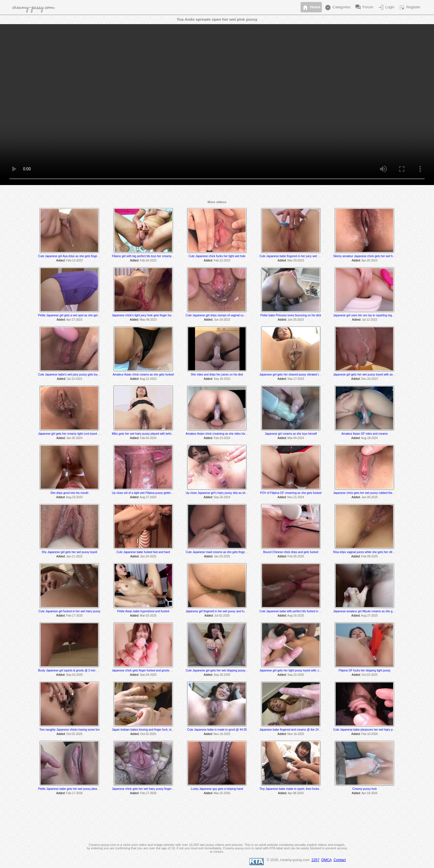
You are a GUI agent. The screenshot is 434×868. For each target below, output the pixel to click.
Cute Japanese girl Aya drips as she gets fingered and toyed (76, 256)
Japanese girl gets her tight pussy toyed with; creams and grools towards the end (311, 670)
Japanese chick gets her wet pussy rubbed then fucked (368, 493)
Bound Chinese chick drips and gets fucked (291, 552)
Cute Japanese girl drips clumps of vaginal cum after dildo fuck (225, 315)
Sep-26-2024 (222, 497)
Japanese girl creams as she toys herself (291, 434)
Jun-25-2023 (296, 320)
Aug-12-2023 (148, 379)
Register (409, 7)
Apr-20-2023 (370, 260)
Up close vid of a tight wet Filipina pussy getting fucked (147, 493)
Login (386, 7)
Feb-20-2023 (148, 260)
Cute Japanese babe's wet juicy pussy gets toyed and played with (80, 375)
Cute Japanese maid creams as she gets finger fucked (220, 552)
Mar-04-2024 (296, 438)
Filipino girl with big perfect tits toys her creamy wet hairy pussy (152, 256)
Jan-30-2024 (74, 438)
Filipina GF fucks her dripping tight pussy (365, 670)
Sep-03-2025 (74, 675)
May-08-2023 (148, 320)
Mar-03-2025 (148, 616)
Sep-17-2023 (296, 379)
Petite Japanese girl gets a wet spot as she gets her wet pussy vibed (82, 315)
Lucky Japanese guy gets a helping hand (217, 789)
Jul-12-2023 (369, 320)
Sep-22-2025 (296, 675)
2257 (315, 860)
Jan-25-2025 (222, 556)
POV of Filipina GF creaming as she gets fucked (291, 493)
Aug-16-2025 (296, 616)
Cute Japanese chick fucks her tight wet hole (217, 256)
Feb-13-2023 (74, 260)
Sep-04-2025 (148, 675)
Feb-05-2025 (296, 556)
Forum (364, 7)
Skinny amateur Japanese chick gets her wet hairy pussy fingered (375, 256)
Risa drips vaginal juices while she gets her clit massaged (370, 552)
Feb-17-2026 (74, 793)
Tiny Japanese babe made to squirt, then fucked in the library (298, 789)
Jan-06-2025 (370, 497)
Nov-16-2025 (222, 734)
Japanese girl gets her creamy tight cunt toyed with (70, 434)
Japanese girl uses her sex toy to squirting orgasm (365, 315)
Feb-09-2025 (369, 556)
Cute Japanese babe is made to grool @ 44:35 (217, 730)
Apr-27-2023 (74, 320)
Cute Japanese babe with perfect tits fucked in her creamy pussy (301, 611)
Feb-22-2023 (222, 260)
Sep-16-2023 (222, 379)
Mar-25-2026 (222, 793)
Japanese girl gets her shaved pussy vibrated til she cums (296, 375)
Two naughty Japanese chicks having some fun (70, 730)
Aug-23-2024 (74, 497)
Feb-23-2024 (222, 438)
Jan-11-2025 (74, 556)
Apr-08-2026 (296, 793)
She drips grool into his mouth (69, 493)
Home (311, 7)
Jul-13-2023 (74, 379)
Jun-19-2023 (222, 320)
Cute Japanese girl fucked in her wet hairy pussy (69, 611)
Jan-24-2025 (148, 556)
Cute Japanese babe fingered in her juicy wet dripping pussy (298, 256)
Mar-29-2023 (296, 260)
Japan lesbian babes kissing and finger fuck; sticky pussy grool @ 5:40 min (160, 730)
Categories (337, 7)
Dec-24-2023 (370, 379)
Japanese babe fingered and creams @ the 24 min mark (295, 730)
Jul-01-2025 (222, 616)
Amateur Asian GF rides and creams (365, 434)
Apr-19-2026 (370, 793)
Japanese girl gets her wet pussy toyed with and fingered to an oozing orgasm (383, 375)
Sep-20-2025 (222, 675)
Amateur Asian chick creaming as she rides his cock (219, 434)
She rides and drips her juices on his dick (217, 375)
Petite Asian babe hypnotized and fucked (143, 611)
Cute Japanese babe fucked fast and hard (143, 552)
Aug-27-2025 (370, 616)
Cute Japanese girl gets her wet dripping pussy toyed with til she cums (230, 670)
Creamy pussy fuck (365, 789)
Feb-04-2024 (148, 438)
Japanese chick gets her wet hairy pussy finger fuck (145, 789)
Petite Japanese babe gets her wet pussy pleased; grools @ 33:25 (80, 789)
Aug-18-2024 (370, 438)
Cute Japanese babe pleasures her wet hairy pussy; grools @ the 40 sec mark (383, 730)
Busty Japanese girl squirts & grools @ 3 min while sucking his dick (81, 670)
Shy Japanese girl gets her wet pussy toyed (69, 552)
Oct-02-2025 (370, 675)
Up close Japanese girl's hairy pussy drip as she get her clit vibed (227, 493)
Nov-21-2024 (296, 497)
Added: (61, 260)
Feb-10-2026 (369, 734)
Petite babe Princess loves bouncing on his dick (291, 315)
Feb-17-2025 (74, 616)
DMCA (326, 860)
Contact (340, 860)
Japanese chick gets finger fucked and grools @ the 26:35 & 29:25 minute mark (163, 670)
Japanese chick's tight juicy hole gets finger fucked (144, 315)
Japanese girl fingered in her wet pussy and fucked (218, 611)
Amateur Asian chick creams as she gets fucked (143, 375)
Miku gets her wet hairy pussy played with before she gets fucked (153, 434)
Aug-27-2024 (148, 497)
